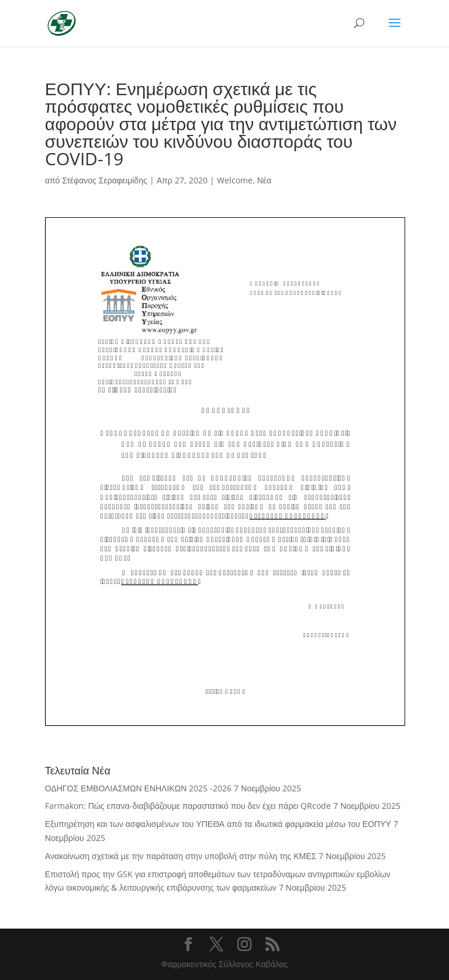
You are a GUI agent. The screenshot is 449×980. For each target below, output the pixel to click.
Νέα (264, 180)
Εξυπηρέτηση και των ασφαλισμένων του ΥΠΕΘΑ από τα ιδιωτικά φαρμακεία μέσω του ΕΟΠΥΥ (218, 824)
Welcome (235, 180)
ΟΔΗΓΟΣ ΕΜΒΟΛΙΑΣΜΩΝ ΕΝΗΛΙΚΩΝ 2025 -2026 (138, 788)
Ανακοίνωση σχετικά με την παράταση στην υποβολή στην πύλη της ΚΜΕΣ (181, 856)
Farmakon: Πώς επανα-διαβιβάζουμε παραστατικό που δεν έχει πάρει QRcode (188, 806)
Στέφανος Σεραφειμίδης (104, 180)
